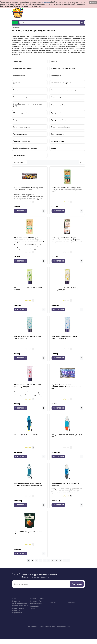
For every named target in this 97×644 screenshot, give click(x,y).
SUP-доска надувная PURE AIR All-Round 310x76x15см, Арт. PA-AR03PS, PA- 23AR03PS (28, 484)
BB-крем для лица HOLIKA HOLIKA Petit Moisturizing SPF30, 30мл (65, 337)
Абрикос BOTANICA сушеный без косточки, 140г (28, 533)
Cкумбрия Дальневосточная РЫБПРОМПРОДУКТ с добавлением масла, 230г (66, 387)
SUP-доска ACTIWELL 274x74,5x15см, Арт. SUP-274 (67, 436)
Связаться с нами (37, 604)
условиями (46, 2)
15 (82, 162)
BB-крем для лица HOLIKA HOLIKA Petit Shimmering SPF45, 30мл (27, 386)
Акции (33, 609)
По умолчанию (19, 162)
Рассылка (72, 603)
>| (68, 561)
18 (71, 496)
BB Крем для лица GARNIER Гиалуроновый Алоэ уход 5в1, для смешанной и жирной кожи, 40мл (67, 190)
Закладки (53, 603)
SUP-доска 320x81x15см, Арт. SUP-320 (26, 435)
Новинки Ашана (18, 608)
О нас (14, 599)
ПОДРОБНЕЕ (20, 211)
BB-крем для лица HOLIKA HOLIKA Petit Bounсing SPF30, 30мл (65, 289)
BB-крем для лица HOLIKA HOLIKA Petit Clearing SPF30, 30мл (27, 337)
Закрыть (93, 3)
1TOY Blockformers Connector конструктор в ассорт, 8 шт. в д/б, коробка (28, 189)
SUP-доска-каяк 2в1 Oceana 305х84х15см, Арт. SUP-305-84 (67, 484)
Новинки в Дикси (37, 599)
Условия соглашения (20, 606)
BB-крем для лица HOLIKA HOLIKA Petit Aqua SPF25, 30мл (29, 289)
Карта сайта (35, 606)
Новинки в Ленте (37, 601)
